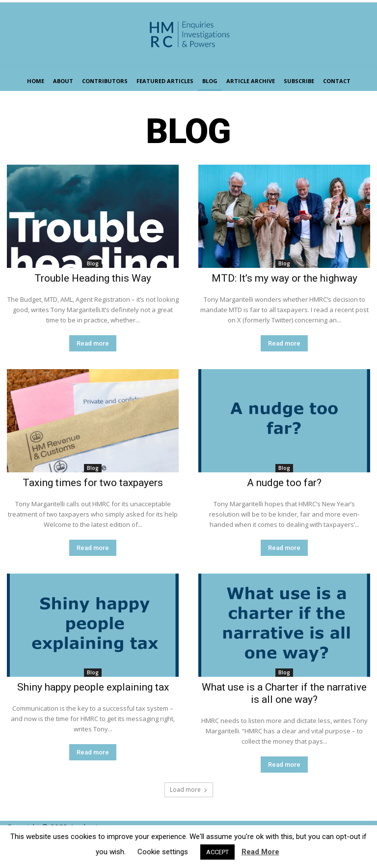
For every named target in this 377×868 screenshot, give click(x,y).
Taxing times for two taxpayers (93, 483)
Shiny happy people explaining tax (93, 687)
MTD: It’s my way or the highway (284, 278)
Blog (93, 263)
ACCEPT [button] (217, 852)
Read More (260, 852)
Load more (189, 790)
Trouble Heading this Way (93, 278)
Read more (93, 343)
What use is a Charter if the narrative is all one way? (284, 693)
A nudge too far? (284, 483)
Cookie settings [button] (163, 852)
